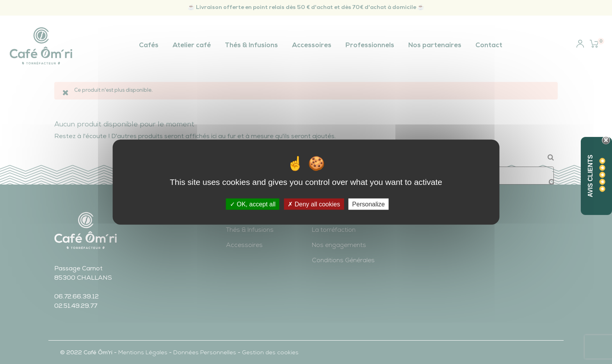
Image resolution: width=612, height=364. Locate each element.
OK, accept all (253, 204)
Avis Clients (590, 176)
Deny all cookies (314, 204)
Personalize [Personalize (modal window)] (368, 204)
